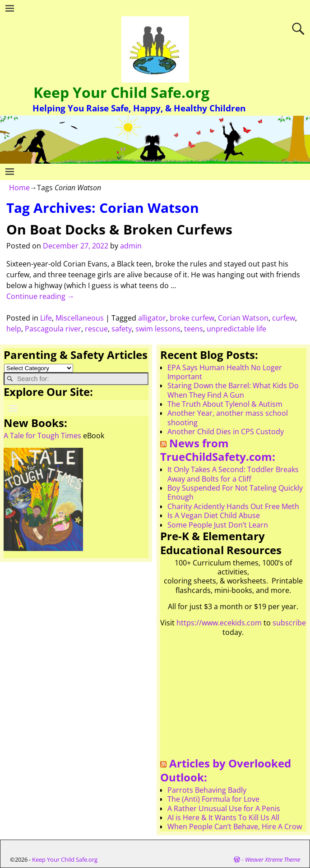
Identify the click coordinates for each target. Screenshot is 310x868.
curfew (284, 318)
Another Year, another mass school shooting (228, 418)
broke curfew (192, 318)
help (14, 329)
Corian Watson (243, 318)
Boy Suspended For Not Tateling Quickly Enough (235, 492)
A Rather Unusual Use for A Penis (224, 808)
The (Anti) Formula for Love (213, 799)
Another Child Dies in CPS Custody (226, 432)
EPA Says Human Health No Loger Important (225, 372)
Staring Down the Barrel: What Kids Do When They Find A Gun (233, 390)
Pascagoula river (53, 329)
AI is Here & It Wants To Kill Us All (223, 817)
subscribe (289, 623)
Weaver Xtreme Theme (273, 859)
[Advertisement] (233, 700)
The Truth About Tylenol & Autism (225, 404)
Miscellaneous (80, 318)
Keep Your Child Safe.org (121, 92)
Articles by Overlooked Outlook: (226, 770)
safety (122, 329)
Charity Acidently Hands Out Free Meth (233, 506)
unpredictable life (236, 329)
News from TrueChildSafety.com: (218, 450)
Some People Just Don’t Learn (218, 525)
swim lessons (158, 329)
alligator (152, 318)
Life (46, 318)
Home (19, 188)
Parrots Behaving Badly (207, 790)
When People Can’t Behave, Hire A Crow (235, 827)
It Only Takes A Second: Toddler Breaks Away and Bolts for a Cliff (233, 474)
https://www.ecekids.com (219, 623)
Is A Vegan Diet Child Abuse (214, 515)
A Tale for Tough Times (42, 436)
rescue (96, 329)
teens (194, 329)
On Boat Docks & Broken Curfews (119, 229)
